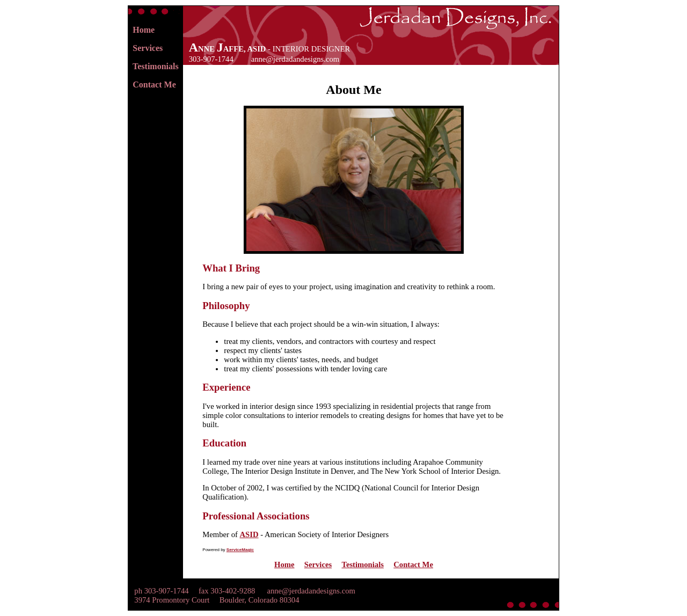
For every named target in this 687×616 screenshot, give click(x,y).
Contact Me (154, 85)
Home (144, 30)
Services (148, 48)
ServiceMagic (240, 550)
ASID (249, 534)
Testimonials (156, 66)
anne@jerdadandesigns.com (295, 59)
